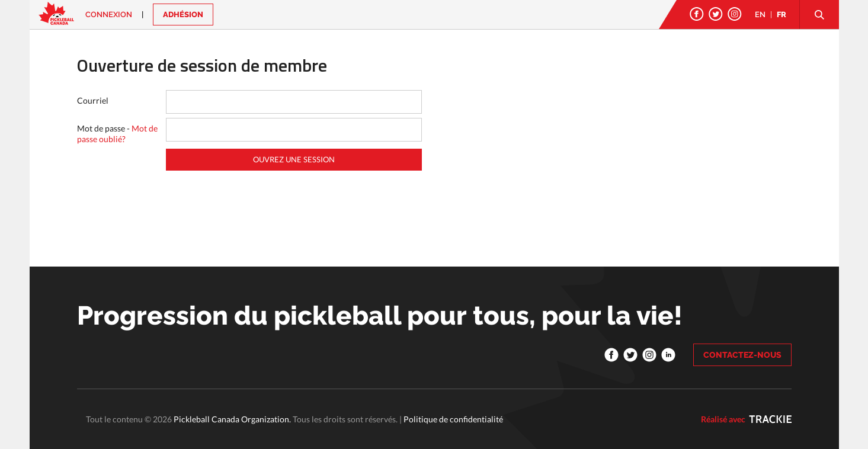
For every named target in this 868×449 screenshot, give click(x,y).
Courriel (93, 100)
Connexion (109, 15)
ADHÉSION (183, 15)
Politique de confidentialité (453, 419)
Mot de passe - (117, 134)
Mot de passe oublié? (117, 134)
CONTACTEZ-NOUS (742, 355)
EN (760, 15)
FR (781, 15)
